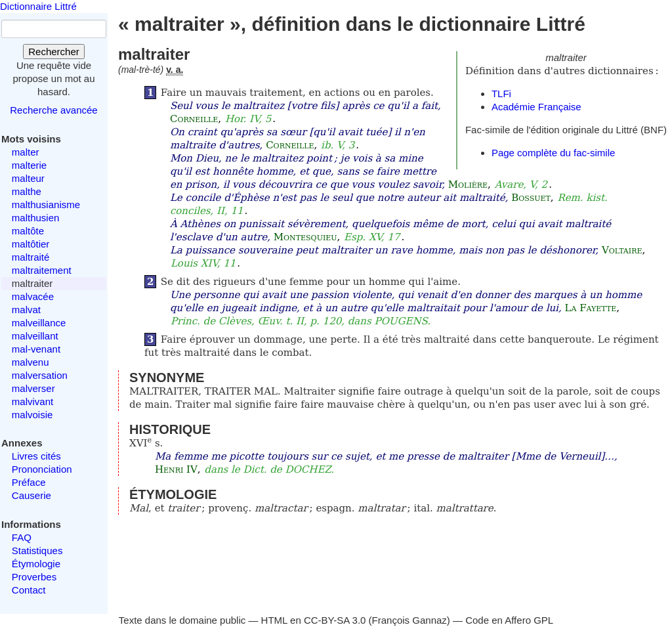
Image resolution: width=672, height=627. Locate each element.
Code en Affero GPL (509, 620)
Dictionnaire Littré (38, 6)
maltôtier (31, 244)
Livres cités (36, 456)
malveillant (35, 336)
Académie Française (536, 107)
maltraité (31, 257)
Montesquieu (305, 237)
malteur (28, 178)
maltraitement (42, 270)
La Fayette (590, 308)
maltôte (28, 231)
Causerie (31, 495)
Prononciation (42, 469)
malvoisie (32, 415)
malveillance (39, 323)
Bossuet (531, 198)
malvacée (33, 296)
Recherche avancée (53, 110)
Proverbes (34, 577)
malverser (33, 388)
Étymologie (36, 564)
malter (26, 152)
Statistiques (37, 551)
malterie (29, 165)
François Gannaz (409, 620)
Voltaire (622, 250)
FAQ (22, 537)
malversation (40, 375)
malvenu (31, 362)
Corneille (194, 119)
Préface (29, 482)
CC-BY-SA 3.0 (335, 620)
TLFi (501, 94)
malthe (27, 191)
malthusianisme (46, 205)
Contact (29, 590)
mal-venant (36, 349)
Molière (468, 184)
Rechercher (54, 52)
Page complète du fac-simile (553, 153)
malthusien (36, 218)
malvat (26, 310)
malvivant (32, 401)
